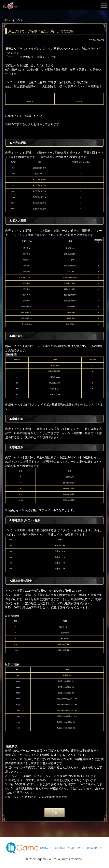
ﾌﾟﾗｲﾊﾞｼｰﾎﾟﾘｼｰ (76, 848)
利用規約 (60, 848)
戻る (54, 812)
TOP (5, 20)
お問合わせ (46, 848)
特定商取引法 (95, 848)
